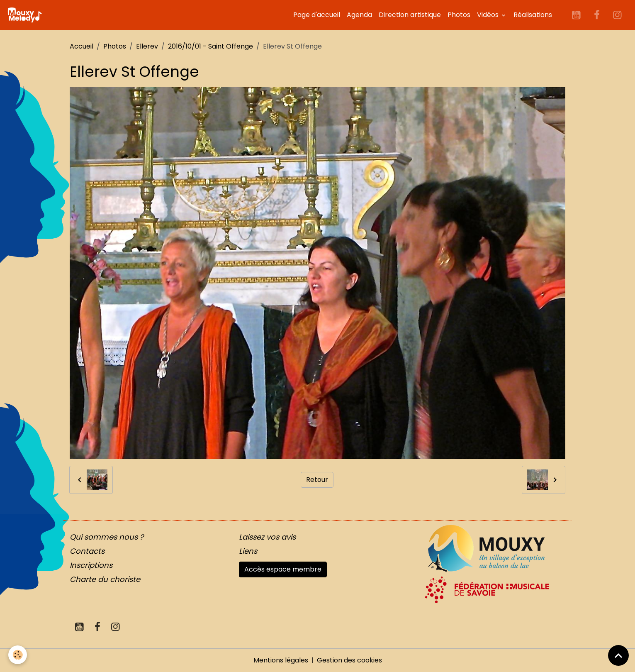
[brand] (26, 15)
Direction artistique (410, 15)
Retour (317, 480)
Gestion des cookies (349, 660)
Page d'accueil (317, 15)
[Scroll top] (618, 655)
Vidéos (489, 15)
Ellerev (147, 46)
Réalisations (533, 15)
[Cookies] (18, 655)
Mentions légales (281, 660)
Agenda (359, 15)
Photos (459, 15)
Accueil (82, 46)
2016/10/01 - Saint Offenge (210, 46)
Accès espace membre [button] (283, 569)
